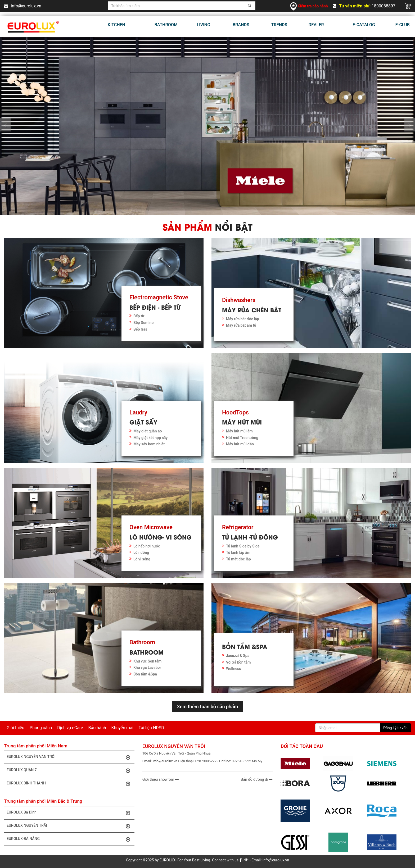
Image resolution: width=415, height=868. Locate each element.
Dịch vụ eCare (70, 728)
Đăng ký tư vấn (395, 728)
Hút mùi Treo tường (242, 438)
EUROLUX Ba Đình (70, 813)
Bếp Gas (140, 329)
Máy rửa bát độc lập (243, 319)
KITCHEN (116, 25)
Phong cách (41, 728)
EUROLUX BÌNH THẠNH (70, 784)
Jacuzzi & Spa (238, 656)
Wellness (234, 669)
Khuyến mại (122, 728)
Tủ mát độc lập (238, 559)
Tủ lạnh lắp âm (238, 552)
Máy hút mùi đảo (240, 444)
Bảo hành (97, 728)
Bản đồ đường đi (257, 779)
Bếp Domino (143, 323)
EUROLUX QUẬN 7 (70, 770)
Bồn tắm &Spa (145, 674)
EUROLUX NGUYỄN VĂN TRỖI (70, 757)
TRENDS (279, 25)
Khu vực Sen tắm (147, 661)
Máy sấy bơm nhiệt (149, 444)
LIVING (204, 25)
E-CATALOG (364, 25)
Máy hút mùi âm (239, 431)
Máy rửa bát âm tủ (241, 325)
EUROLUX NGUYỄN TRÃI (70, 826)
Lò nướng (141, 552)
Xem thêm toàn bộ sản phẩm (208, 707)
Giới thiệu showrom (161, 779)
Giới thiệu (15, 728)
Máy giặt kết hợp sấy (150, 438)
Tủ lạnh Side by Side (243, 546)
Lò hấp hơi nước (147, 546)
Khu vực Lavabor (147, 668)
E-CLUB (403, 25)
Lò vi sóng (142, 559)
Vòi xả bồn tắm (238, 662)
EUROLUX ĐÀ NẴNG (70, 839)
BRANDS (241, 25)
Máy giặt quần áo (148, 431)
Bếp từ (139, 316)
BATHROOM (166, 25)
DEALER (316, 25)
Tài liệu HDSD (151, 728)
